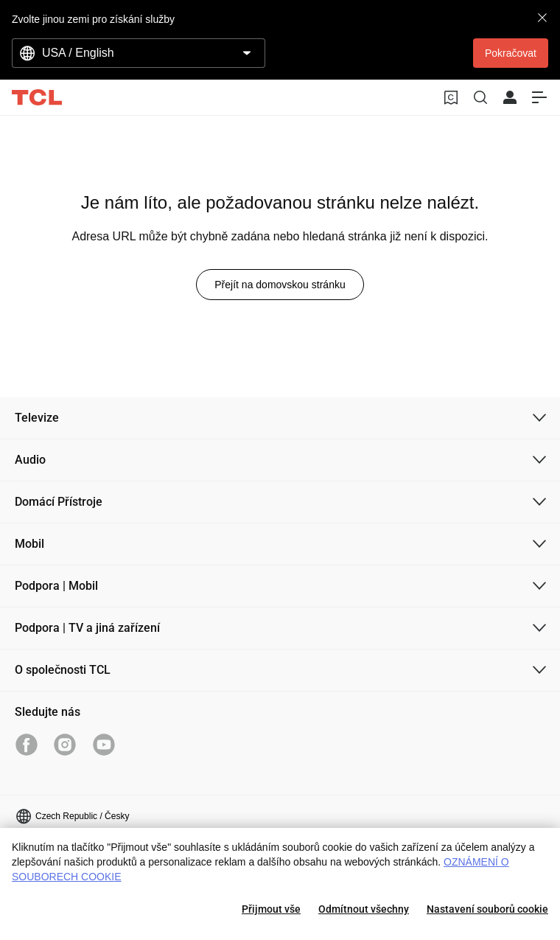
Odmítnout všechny (364, 909)
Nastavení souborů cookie (487, 909)
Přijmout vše (271, 909)
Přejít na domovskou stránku (280, 285)
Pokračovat (511, 53)
